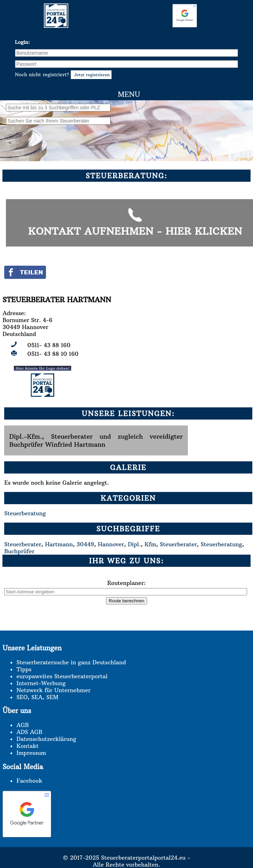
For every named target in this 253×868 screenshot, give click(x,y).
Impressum (31, 753)
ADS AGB (29, 732)
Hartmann (59, 544)
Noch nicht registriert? (63, 75)
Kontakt (27, 746)
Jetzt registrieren (91, 75)
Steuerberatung (25, 513)
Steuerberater (23, 544)
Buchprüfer (19, 551)
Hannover (111, 544)
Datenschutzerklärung (46, 739)
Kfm (150, 544)
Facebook (29, 781)
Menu (129, 94)
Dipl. (134, 544)
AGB (22, 725)
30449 (85, 544)
